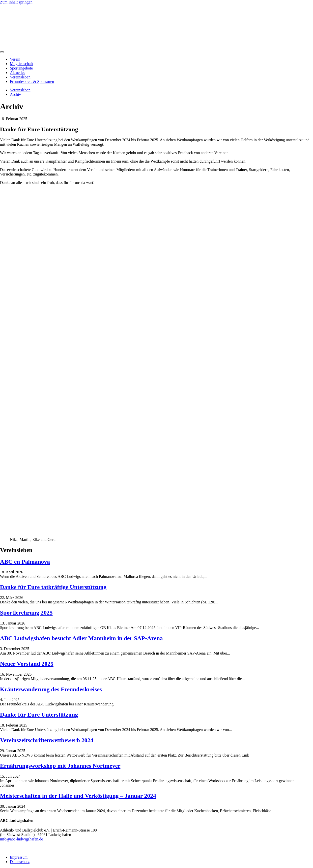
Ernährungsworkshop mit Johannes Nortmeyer (60, 766)
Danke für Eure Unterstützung (39, 715)
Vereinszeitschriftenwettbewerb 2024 (47, 740)
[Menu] (2, 52)
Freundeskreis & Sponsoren (32, 82)
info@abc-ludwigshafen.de (21, 839)
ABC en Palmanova (25, 562)
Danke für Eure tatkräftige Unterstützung (53, 587)
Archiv (15, 94)
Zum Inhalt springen (16, 2)
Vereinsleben (20, 77)
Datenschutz (20, 862)
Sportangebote (21, 68)
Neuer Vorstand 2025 (27, 664)
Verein (15, 59)
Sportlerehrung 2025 (26, 613)
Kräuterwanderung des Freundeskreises (51, 689)
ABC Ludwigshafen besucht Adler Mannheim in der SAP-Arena (81, 638)
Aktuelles (17, 73)
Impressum (19, 857)
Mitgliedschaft (21, 64)
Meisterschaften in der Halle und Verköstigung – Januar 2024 (78, 796)
